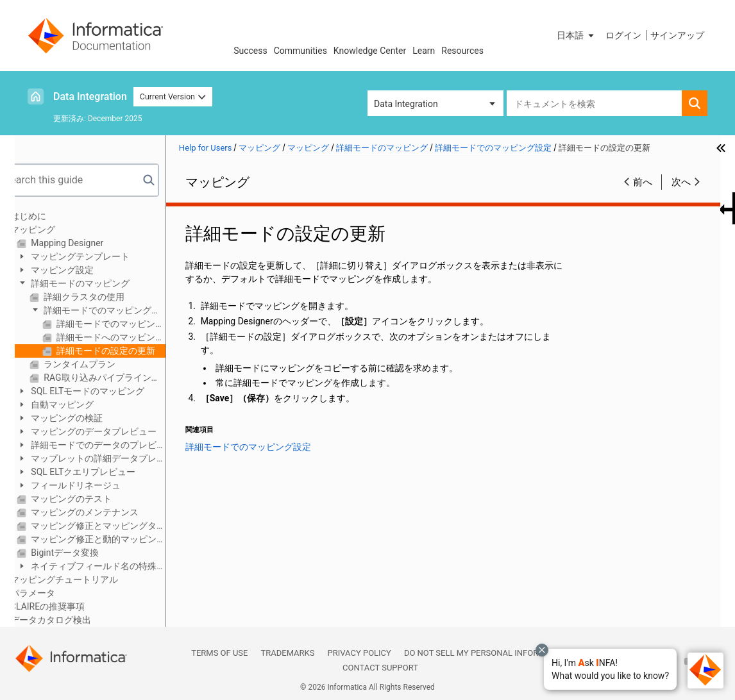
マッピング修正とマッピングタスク (123, 526)
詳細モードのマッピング (105, 283)
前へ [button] (643, 182)
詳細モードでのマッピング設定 (121, 311)
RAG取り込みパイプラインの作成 (129, 378)
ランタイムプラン (104, 364)
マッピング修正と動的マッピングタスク (123, 539)
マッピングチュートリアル (90, 579)
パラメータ (58, 593)
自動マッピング (87, 404)
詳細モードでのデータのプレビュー (112, 446)
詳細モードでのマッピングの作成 (136, 324)
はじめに (54, 216)
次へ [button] (681, 182)
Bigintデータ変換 (89, 553)
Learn (424, 51)
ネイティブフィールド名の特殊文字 (112, 567)
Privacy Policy (359, 653)
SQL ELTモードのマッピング (112, 391)
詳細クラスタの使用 (109, 297)
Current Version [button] (173, 96)
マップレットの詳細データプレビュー (112, 459)
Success (250, 51)
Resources (462, 51)
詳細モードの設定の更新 (131, 351)
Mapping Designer (92, 243)
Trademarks (287, 653)
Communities (300, 51)
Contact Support (380, 668)
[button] (610, 669)
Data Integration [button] (406, 104)
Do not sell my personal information (487, 653)
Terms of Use (219, 653)
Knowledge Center (370, 51)
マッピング (58, 229)
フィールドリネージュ (100, 485)
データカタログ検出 (76, 620)
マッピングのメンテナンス (109, 512)
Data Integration (90, 96)
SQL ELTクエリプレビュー (108, 472)
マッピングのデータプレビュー (118, 431)
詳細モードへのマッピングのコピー (136, 337)
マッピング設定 (87, 270)
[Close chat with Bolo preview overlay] (542, 650)
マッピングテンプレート (105, 256)
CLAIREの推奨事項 (73, 606)
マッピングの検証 (91, 418)
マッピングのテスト (96, 499)
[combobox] (594, 103)
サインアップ (677, 35)
